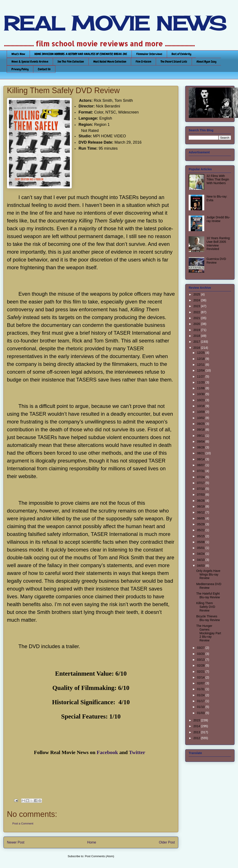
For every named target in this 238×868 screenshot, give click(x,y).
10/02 (201, 418)
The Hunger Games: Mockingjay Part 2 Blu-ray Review (209, 633)
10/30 (201, 394)
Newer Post (16, 842)
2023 (197, 306)
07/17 (201, 483)
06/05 (201, 518)
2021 (197, 318)
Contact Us (44, 69)
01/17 (201, 701)
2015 (197, 720)
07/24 (201, 477)
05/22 (201, 530)
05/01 (201, 548)
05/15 (201, 536)
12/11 (201, 365)
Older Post (167, 842)
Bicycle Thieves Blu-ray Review (208, 618)
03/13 (201, 660)
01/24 (201, 695)
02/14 (201, 677)
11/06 (201, 388)
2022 (197, 312)
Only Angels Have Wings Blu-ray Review (208, 574)
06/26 (201, 501)
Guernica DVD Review (216, 261)
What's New (18, 54)
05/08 (201, 542)
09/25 (201, 424)
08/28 (201, 447)
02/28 (201, 665)
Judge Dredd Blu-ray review (218, 219)
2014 (197, 726)
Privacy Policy (20, 69)
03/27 (201, 648)
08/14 (201, 459)
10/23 (201, 400)
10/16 (201, 406)
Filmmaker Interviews (149, 54)
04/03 (201, 566)
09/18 (201, 430)
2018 (197, 336)
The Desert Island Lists (174, 62)
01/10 (201, 707)
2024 (197, 300)
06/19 (201, 506)
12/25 (201, 353)
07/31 (201, 471)
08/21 (201, 453)
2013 (197, 732)
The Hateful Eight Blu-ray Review (208, 595)
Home (92, 842)
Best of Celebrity (181, 54)
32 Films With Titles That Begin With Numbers (218, 180)
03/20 (201, 654)
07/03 (201, 495)
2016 (197, 348)
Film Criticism (143, 62)
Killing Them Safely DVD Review (206, 607)
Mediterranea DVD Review (209, 586)
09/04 (201, 441)
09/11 (201, 436)
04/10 (201, 560)
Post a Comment (23, 823)
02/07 (201, 683)
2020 (197, 324)
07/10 (201, 489)
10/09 (201, 412)
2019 (197, 330)
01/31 (201, 689)
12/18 (201, 359)
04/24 (201, 554)
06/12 (201, 512)
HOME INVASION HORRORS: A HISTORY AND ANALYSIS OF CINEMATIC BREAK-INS (81, 54)
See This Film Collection (71, 62)
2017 (197, 342)
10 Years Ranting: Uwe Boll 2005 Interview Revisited (219, 243)
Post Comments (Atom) (99, 856)
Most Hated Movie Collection (110, 62)
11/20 (201, 382)
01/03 (201, 713)
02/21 (201, 672)
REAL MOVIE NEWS (115, 23)
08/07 (201, 465)
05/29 (201, 524)
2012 (197, 738)
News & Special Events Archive (30, 62)
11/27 (201, 376)
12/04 (201, 370)
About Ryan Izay (206, 62)
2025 (197, 294)
